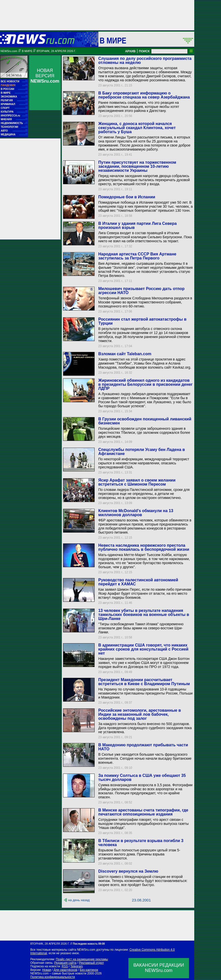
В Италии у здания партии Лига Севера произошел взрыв (137, 225)
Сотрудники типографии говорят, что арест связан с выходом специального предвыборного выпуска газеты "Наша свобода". (143, 824)
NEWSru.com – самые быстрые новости (58, 973)
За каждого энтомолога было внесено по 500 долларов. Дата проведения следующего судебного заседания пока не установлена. (145, 728)
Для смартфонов (65, 970)
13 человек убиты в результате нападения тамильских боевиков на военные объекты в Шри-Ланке (144, 615)
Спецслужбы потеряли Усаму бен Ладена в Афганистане (141, 452)
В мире (113, 40)
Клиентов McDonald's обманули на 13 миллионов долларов (136, 513)
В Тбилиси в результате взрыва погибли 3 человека (141, 843)
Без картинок (89, 970)
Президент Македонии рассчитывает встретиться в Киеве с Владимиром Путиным (144, 682)
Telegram (77, 966)
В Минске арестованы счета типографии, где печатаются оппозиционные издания (143, 812)
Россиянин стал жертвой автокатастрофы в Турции (142, 321)
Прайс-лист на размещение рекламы (82, 959)
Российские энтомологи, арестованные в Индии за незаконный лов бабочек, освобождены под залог (140, 714)
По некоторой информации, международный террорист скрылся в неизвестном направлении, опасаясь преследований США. (144, 463)
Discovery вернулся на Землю (128, 871)
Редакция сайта (65, 963)
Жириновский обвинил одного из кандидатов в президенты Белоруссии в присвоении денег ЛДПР (145, 384)
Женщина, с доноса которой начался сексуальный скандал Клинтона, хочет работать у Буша (137, 128)
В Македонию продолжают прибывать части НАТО (143, 747)
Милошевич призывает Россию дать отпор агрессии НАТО (141, 291)
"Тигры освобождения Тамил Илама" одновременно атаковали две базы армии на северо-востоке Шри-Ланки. (141, 628)
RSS (65, 966)
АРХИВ (130, 51)
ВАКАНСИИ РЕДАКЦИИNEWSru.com (159, 968)
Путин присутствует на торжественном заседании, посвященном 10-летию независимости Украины (137, 166)
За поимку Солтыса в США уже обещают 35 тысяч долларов (142, 778)
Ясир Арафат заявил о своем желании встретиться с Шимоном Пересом (137, 482)
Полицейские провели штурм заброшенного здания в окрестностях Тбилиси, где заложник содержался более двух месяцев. (144, 433)
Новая (47, 970)
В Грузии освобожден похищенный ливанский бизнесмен (145, 421)
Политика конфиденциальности (53, 977)
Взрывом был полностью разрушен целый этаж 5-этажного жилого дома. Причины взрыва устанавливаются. (139, 854)
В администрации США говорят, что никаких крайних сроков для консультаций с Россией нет (143, 649)
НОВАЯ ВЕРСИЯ (45, 76)
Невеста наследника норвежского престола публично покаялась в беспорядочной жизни (144, 547)
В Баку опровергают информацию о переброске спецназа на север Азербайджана (144, 95)
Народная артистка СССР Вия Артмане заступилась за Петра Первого (137, 256)
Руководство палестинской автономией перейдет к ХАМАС (138, 582)
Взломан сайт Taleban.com (125, 354)
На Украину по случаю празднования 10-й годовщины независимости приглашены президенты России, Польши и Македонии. (145, 693)
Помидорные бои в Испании (127, 197)
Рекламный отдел (91, 963)
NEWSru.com (9, 51)
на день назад (79, 900)
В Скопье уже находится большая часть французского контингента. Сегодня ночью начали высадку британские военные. (145, 758)
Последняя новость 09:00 (89, 944)
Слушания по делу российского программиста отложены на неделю (145, 61)
